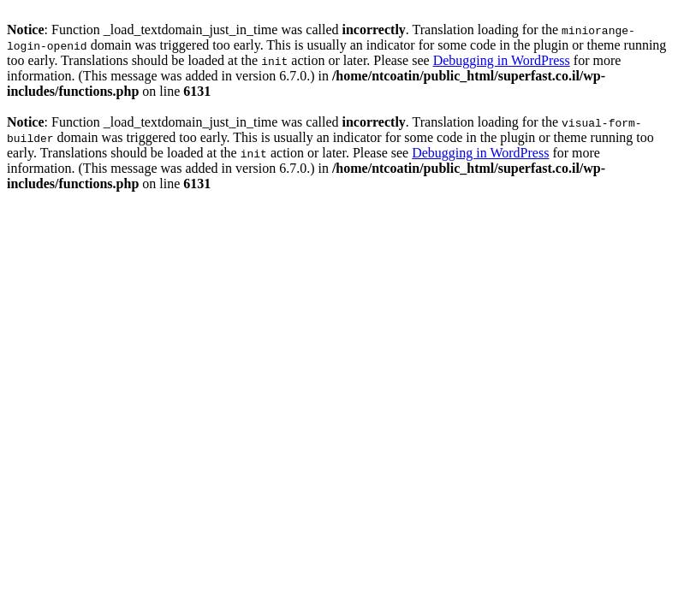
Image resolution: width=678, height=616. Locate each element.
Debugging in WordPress (502, 60)
